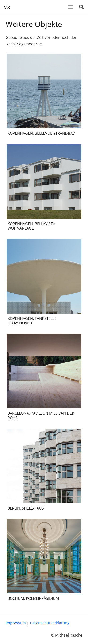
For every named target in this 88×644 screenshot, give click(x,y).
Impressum (16, 623)
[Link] (7, 7)
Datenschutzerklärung (50, 623)
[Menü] (70, 7)
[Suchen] (81, 7)
